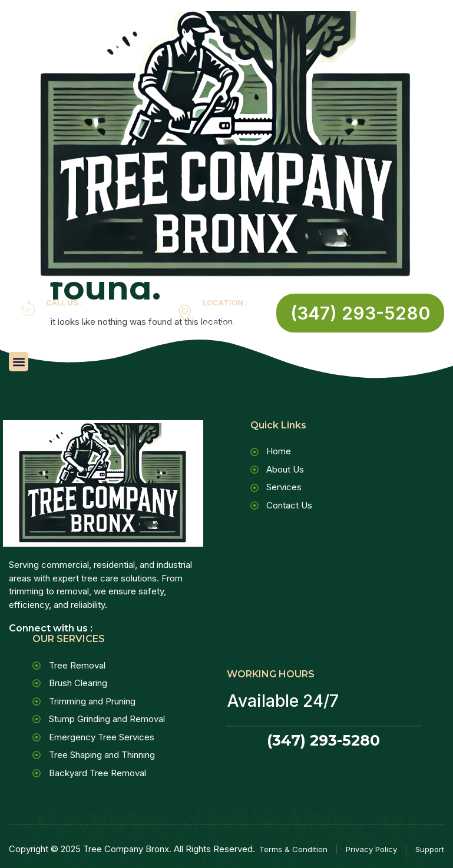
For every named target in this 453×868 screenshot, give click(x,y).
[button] (19, 362)
